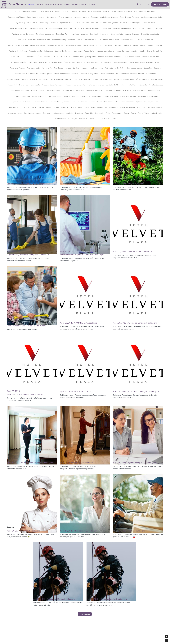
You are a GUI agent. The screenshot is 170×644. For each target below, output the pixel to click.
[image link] (4, 4)
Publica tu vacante (160, 4)
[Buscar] (138, 4)
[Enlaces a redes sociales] (140, 4)
